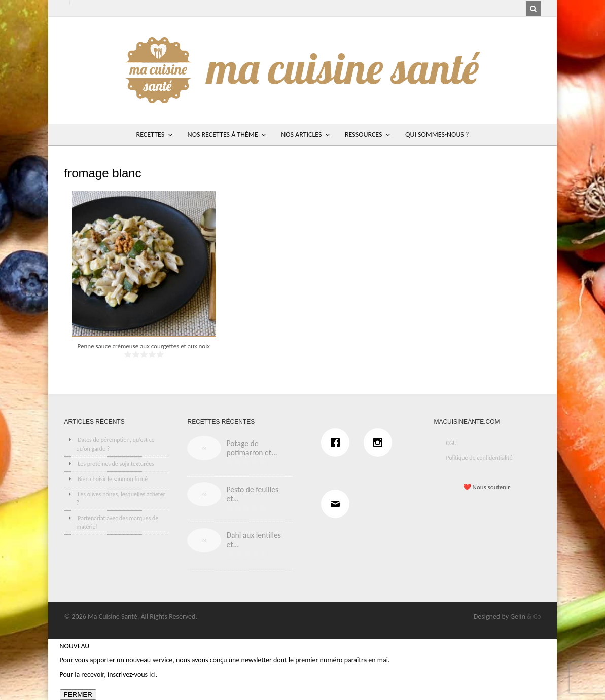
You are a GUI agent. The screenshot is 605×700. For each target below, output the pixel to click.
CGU (451, 443)
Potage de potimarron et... (252, 448)
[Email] (338, 504)
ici (152, 674)
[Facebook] (338, 443)
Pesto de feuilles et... (252, 494)
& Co (534, 617)
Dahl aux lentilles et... (253, 540)
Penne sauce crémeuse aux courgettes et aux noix (144, 346)
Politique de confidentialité (479, 458)
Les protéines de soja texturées (116, 464)
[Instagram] (380, 443)
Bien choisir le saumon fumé (113, 479)
